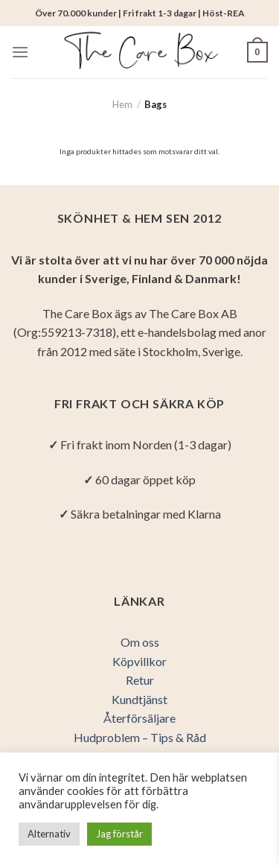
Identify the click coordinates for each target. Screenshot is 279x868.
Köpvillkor (139, 661)
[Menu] (20, 52)
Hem (122, 104)
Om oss (140, 642)
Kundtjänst (139, 699)
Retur (140, 680)
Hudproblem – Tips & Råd (140, 737)
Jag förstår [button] (119, 834)
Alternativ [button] (49, 834)
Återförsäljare (139, 718)
